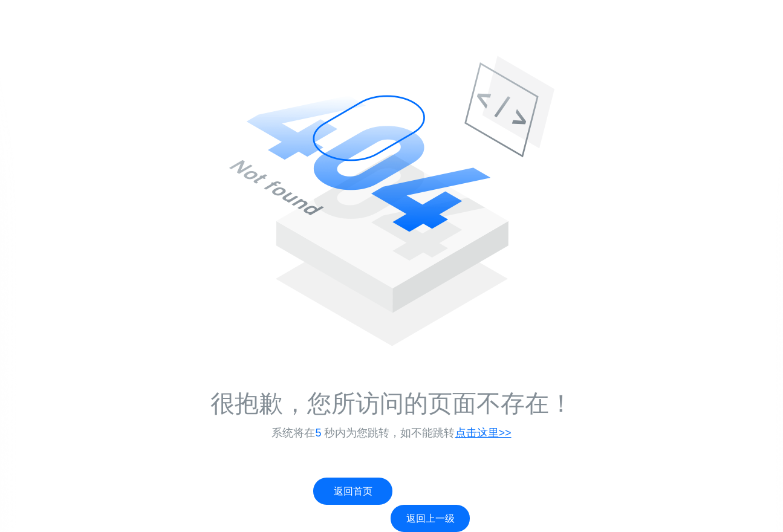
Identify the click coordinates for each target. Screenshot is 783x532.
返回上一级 (430, 518)
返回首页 (353, 491)
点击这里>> (483, 433)
